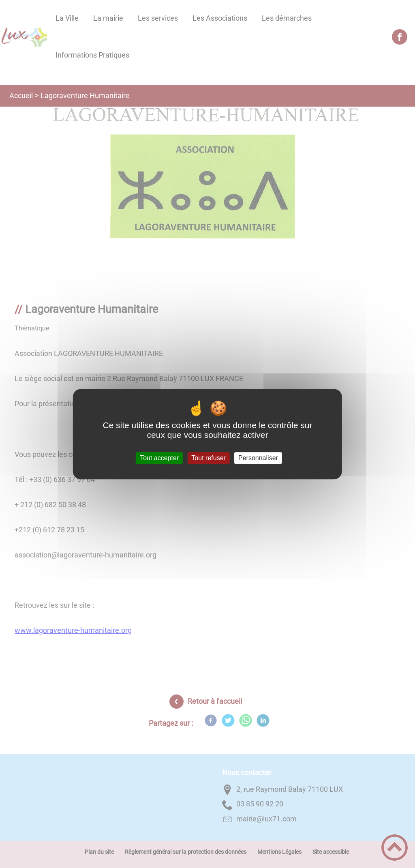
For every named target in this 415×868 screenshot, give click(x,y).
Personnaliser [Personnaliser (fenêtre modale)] (258, 458)
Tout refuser (208, 458)
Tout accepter (159, 458)
